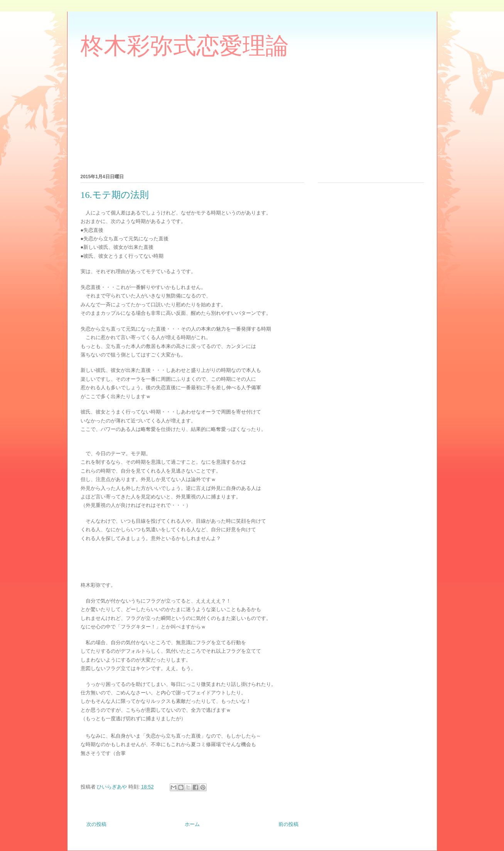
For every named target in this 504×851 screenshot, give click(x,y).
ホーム (192, 824)
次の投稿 (96, 824)
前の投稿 (288, 824)
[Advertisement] (268, 115)
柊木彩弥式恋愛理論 (185, 46)
